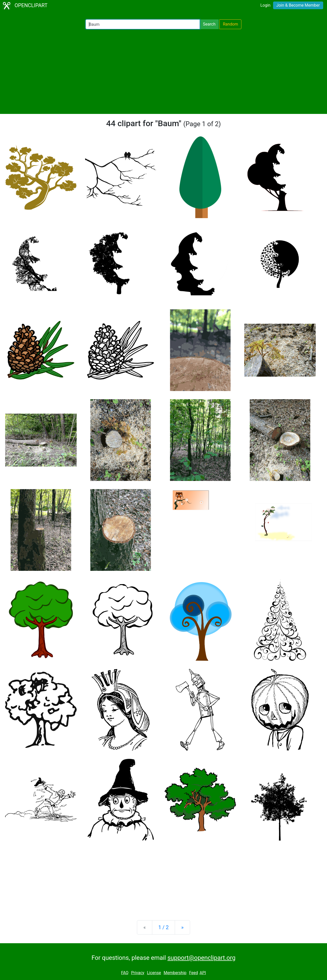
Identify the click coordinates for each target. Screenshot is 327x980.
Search (209, 24)
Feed (194, 973)
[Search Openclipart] (143, 24)
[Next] (182, 927)
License (154, 973)
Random (230, 24)
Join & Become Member (298, 5)
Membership (175, 973)
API (203, 973)
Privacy (138, 973)
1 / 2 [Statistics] (164, 927)
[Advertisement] (163, 72)
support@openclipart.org (201, 958)
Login (265, 5)
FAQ (125, 973)
